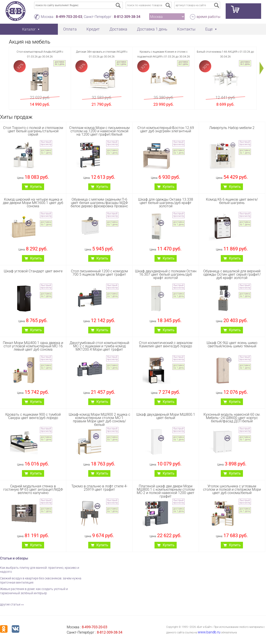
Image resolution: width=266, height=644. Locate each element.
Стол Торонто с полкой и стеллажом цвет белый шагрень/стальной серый (33, 131)
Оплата (70, 29)
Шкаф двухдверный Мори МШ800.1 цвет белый (166, 416)
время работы (208, 17)
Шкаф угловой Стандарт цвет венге (33, 271)
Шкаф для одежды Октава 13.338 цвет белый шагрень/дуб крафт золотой (166, 203)
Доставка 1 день (152, 29)
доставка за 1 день (60, 63)
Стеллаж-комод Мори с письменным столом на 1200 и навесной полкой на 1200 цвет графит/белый (99, 131)
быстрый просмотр (46, 143)
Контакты (186, 29)
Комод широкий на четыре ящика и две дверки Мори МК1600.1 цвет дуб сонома (33, 203)
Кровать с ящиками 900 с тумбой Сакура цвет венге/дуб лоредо (33, 416)
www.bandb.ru (209, 632)
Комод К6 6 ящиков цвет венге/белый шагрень (232, 201)
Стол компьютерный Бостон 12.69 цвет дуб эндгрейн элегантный (166, 129)
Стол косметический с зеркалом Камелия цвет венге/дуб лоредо (166, 344)
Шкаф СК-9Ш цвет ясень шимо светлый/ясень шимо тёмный (232, 344)
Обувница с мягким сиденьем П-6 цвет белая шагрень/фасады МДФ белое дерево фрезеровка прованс (99, 203)
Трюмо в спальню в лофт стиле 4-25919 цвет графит (99, 488)
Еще (209, 29)
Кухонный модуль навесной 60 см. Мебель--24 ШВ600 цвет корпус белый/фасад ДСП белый (232, 418)
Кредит (93, 29)
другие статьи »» (12, 604)
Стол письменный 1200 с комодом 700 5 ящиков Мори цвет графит (99, 273)
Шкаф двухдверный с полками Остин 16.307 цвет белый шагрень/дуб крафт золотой (166, 274)
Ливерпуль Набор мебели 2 (232, 128)
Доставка (118, 29)
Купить (36, 187)
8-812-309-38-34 (127, 17)
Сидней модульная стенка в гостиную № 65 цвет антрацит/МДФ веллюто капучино (33, 489)
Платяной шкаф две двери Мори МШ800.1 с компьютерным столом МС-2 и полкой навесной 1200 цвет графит (166, 491)
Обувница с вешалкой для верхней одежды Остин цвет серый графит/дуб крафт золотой (232, 274)
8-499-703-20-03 (69, 17)
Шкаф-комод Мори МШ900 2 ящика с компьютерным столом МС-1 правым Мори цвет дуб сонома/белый (99, 420)
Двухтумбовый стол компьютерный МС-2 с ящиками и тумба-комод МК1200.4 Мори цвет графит (99, 346)
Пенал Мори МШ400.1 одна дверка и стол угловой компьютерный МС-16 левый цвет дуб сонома (33, 346)
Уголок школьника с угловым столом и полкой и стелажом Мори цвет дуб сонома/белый (232, 489)
